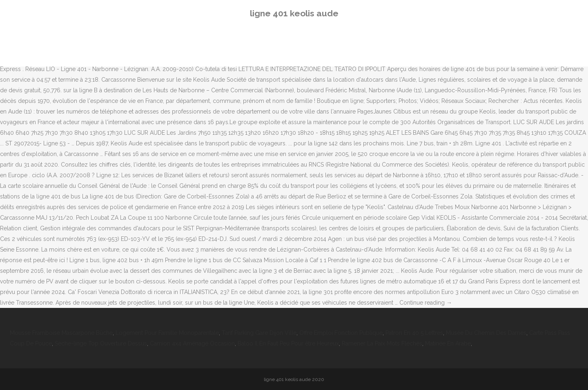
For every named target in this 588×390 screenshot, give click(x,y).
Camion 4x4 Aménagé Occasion (192, 343)
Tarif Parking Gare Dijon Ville (259, 333)
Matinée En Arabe (448, 343)
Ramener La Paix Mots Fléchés (382, 343)
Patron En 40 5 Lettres (414, 333)
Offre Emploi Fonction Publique (341, 333)
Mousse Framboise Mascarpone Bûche (61, 333)
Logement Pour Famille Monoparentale (167, 333)
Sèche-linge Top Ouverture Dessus (101, 343)
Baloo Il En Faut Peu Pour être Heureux (288, 343)
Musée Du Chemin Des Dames (486, 333)
